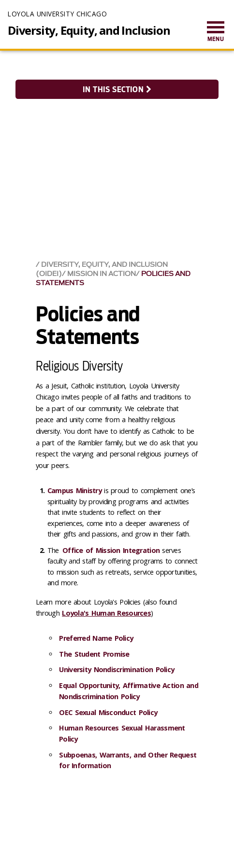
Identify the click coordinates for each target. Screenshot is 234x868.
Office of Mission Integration (111, 550)
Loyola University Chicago (57, 14)
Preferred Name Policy (96, 638)
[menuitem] (216, 32)
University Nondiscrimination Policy (118, 669)
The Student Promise (95, 654)
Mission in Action (102, 274)
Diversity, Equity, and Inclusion (89, 30)
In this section (117, 90)
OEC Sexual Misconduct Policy (108, 712)
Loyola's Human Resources (106, 613)
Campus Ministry (74, 490)
